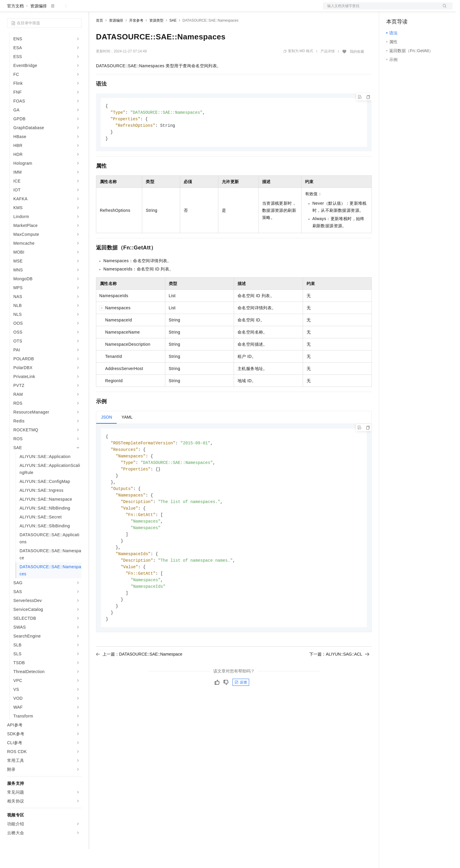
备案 (393, 9)
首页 (100, 39)
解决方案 (95, 9)
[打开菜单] (9, 9)
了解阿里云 (195, 9)
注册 (421, 9)
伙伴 (161, 9)
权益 (114, 9)
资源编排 (39, 25)
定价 (128, 9)
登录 (443, 9)
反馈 (241, 712)
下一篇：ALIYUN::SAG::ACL (339, 683)
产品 (77, 9)
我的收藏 (357, 71)
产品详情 (328, 70)
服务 (175, 9)
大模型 (61, 9)
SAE (173, 39)
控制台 (407, 9)
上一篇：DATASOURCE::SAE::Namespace (139, 683)
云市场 (144, 9)
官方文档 (15, 25)
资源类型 (156, 39)
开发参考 (136, 39)
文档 (380, 9)
